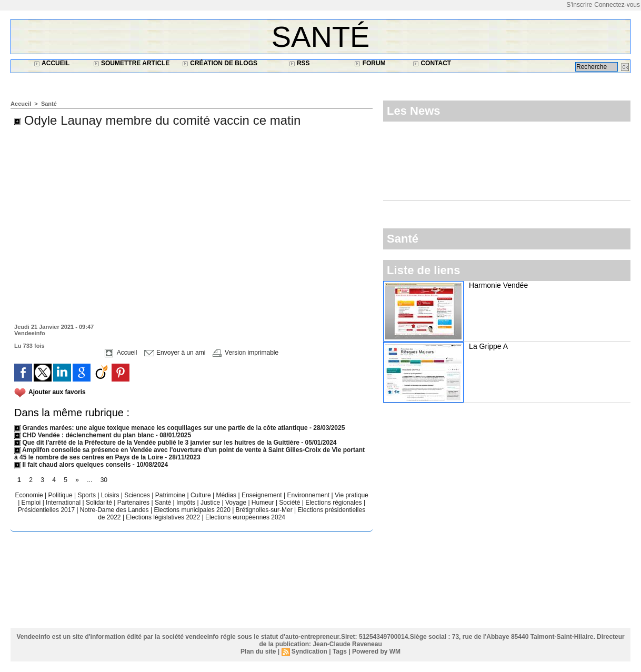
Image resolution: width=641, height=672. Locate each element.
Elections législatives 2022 (163, 517)
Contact (432, 63)
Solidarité (100, 503)
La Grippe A (488, 346)
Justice (211, 503)
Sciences (138, 495)
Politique (61, 495)
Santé (321, 37)
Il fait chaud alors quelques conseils (73, 465)
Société (289, 503)
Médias (227, 495)
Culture (202, 495)
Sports (87, 495)
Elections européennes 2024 (245, 517)
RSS (299, 63)
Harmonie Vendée (498, 285)
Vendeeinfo (30, 333)
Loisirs (111, 495)
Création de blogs (220, 63)
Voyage (236, 503)
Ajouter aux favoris (57, 392)
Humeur (264, 503)
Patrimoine (171, 495)
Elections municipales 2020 (192, 510)
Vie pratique (352, 495)
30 (104, 480)
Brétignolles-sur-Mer (265, 510)
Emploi (32, 503)
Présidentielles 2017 (47, 510)
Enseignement (263, 495)
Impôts (186, 503)
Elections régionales (334, 503)
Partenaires (134, 503)
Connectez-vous (617, 5)
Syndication (309, 651)
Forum (370, 63)
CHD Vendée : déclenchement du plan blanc (84, 435)
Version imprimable (246, 353)
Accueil (52, 63)
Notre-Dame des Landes (115, 510)
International (64, 503)
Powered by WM (376, 651)
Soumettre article (132, 63)
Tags (340, 651)
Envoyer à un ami (175, 353)
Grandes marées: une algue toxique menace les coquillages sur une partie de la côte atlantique (161, 428)
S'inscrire (579, 5)
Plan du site (258, 651)
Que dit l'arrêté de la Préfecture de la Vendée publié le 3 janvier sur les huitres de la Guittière (158, 443)
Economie (30, 495)
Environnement (308, 495)
